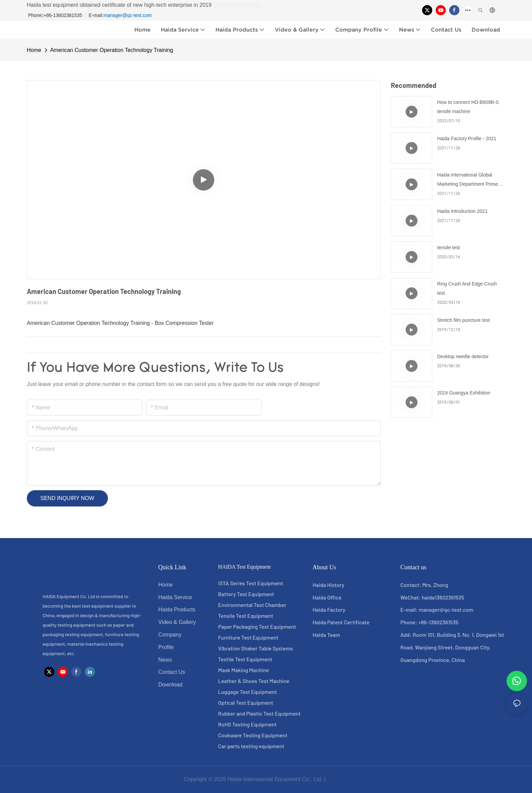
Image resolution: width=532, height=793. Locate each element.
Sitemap (338, 779)
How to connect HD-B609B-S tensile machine (468, 107)
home (34, 50)
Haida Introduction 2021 (463, 211)
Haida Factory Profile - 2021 (467, 139)
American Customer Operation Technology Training (112, 50)
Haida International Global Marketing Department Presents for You (471, 180)
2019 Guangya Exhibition (464, 393)
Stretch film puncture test (464, 320)
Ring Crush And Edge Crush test (467, 288)
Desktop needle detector (463, 356)
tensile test (449, 247)
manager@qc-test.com (128, 15)
